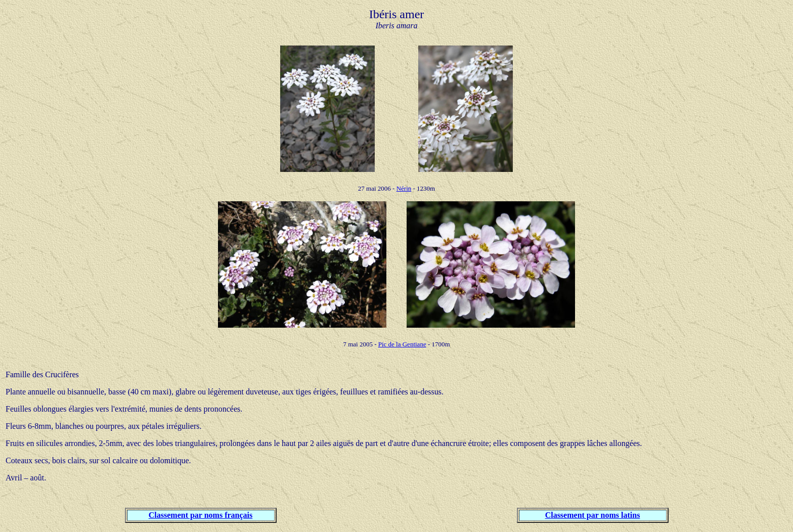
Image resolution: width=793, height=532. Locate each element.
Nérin (404, 188)
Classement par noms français (201, 515)
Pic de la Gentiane (402, 344)
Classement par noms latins (593, 515)
